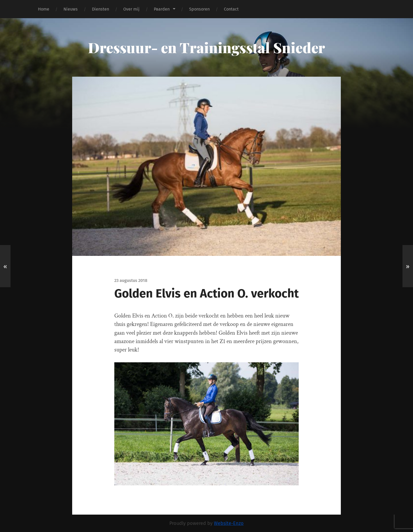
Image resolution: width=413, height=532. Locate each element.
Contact (231, 9)
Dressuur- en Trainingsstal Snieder (206, 47)
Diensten (100, 9)
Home (44, 9)
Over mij (131, 9)
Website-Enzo (229, 523)
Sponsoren (199, 9)
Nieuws (71, 9)
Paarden (162, 9)
